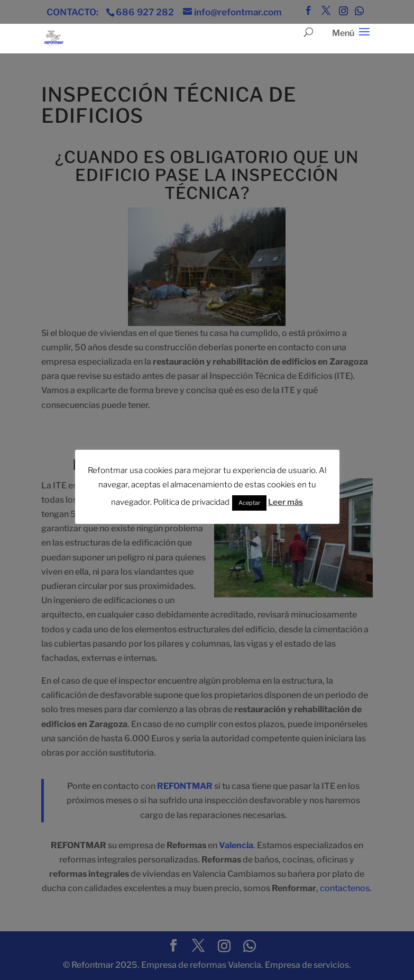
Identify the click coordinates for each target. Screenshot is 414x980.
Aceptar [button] (249, 503)
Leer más (286, 502)
